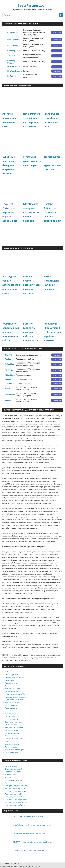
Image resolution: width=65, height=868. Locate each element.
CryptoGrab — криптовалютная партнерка (32, 161)
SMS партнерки (11, 716)
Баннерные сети (11, 725)
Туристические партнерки (14, 750)
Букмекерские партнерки (14, 700)
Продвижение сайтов (13, 772)
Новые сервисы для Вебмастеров (18, 248)
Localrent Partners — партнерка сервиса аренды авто (10, 212)
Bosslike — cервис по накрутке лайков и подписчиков (31, 332)
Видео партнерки (11, 730)
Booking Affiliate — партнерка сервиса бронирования (52, 212)
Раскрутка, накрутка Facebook (16, 800)
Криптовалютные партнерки (15, 697)
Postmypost (10, 395)
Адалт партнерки (11, 705)
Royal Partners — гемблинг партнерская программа (32, 825)
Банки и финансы (12, 719)
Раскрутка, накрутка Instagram (16, 786)
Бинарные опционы (12, 733)
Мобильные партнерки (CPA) (16, 694)
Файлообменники (11, 753)
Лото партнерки (11, 736)
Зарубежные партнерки (14, 722)
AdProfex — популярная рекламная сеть (28, 816)
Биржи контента (11, 766)
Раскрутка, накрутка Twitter (15, 805)
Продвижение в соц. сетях (15, 783)
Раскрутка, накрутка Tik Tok (15, 788)
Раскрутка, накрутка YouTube (16, 791)
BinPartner (12, 76)
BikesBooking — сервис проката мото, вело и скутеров (31, 212)
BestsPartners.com (33, 5)
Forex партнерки (11, 708)
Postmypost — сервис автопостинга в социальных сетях (11, 285)
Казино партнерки (12, 675)
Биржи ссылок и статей (14, 769)
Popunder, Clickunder (13, 711)
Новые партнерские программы (17, 85)
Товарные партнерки (13, 689)
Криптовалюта (10, 775)
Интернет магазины (12, 744)
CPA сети (8, 672)
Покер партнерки (11, 747)
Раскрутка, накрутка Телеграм (16, 802)
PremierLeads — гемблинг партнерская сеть (29, 833)
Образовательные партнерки (16, 677)
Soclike (8, 389)
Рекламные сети (11, 683)
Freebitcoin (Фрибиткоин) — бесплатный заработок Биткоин (53, 332)
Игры (7, 741)
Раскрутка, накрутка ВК (14, 794)
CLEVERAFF (12, 32)
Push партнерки (11, 714)
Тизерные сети (10, 686)
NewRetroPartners (15, 71)
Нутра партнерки (11, 680)
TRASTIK (9, 355)
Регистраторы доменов (14, 780)
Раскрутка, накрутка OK (14, 797)
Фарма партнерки (12, 691)
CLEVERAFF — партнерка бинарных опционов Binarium (10, 165)
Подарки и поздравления (14, 739)
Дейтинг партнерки (12, 702)
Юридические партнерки (14, 727)
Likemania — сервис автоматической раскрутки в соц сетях (32, 285)
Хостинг (8, 777)
